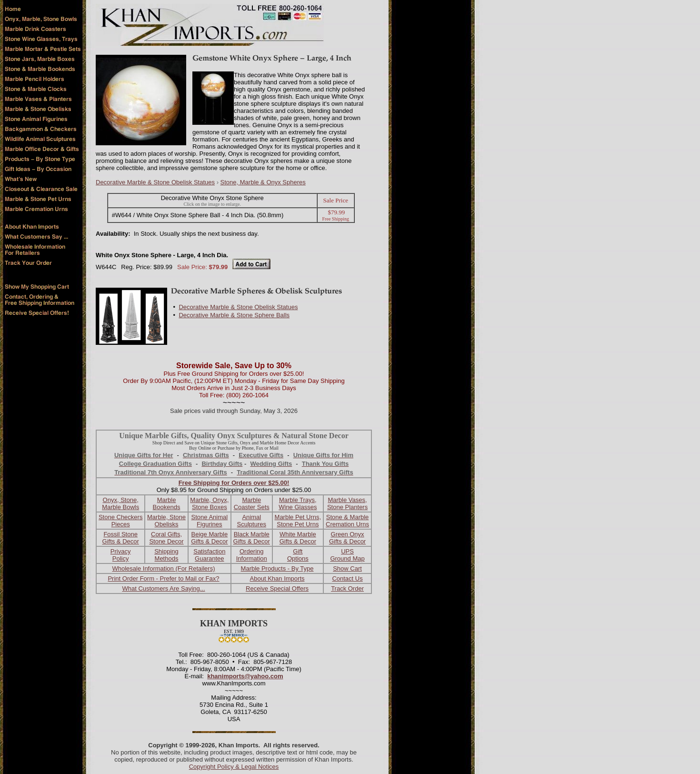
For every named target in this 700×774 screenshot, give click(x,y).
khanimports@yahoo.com (245, 676)
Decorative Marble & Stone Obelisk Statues (155, 182)
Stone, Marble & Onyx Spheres (263, 182)
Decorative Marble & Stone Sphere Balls (234, 315)
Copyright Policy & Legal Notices (234, 767)
